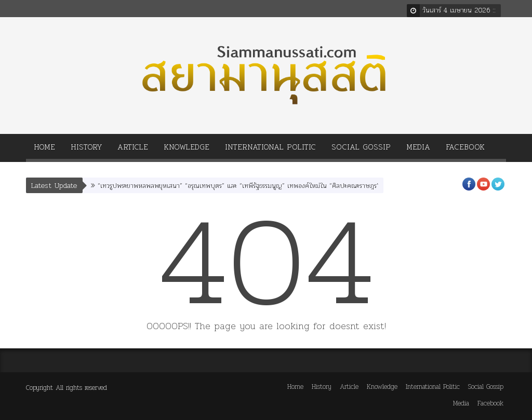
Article (133, 150)
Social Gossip (361, 150)
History (86, 150)
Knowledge (187, 150)
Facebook (465, 150)
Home (44, 150)
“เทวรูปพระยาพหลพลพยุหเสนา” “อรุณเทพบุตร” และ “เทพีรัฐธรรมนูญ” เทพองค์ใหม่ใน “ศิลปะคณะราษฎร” (238, 186)
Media (418, 150)
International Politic (270, 150)
